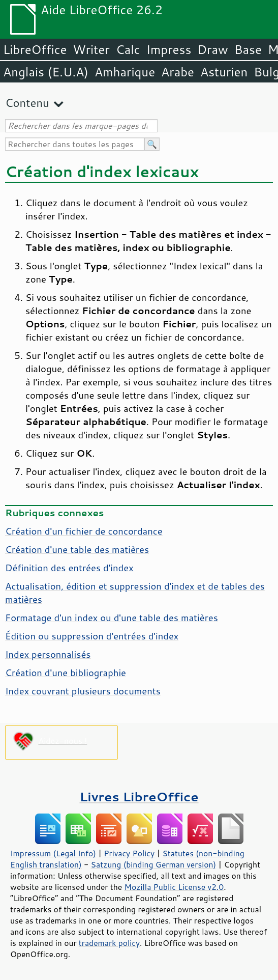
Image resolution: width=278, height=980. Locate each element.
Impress (169, 49)
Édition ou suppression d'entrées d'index (92, 636)
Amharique (125, 72)
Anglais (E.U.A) (46, 72)
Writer (91, 49)
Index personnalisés (48, 654)
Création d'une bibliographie (66, 673)
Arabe (178, 72)
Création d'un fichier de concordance (84, 531)
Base (248, 49)
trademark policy (109, 943)
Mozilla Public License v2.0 (174, 887)
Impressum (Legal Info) (53, 853)
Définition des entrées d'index (69, 568)
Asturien (224, 72)
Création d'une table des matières (77, 549)
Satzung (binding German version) (154, 864)
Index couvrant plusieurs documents (83, 691)
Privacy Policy (129, 853)
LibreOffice (35, 49)
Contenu (27, 103)
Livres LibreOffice (139, 796)
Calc (128, 49)
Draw (212, 49)
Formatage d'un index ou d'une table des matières (112, 618)
